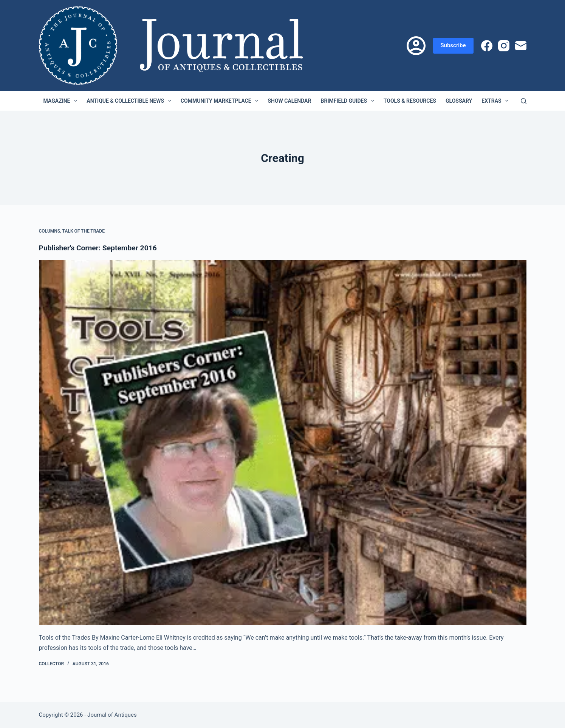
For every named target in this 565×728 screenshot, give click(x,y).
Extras (496, 101)
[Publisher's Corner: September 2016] (283, 443)
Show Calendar (289, 101)
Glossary (459, 101)
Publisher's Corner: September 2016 (100, 248)
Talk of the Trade (84, 231)
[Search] (524, 101)
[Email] (521, 46)
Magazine (62, 101)
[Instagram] (504, 46)
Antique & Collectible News (130, 101)
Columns (50, 231)
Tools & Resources (410, 101)
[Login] (416, 46)
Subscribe (453, 45)
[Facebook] (487, 46)
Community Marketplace (221, 101)
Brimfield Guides (349, 101)
